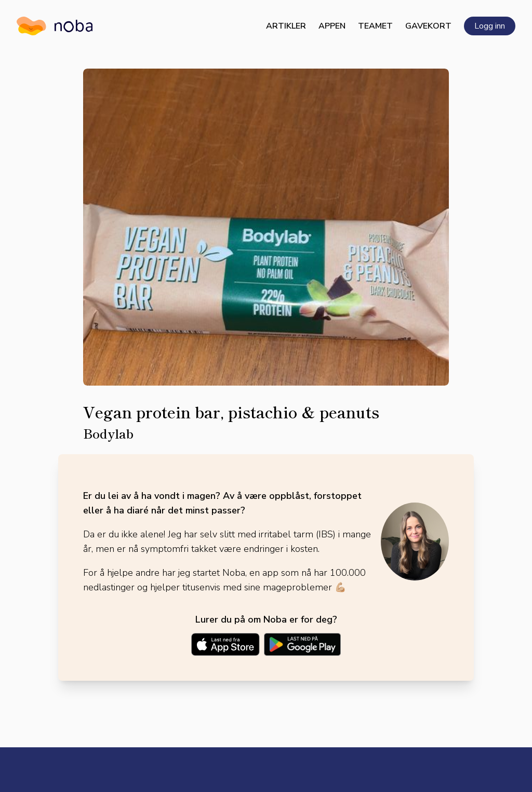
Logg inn (490, 26)
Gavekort (428, 26)
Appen (332, 26)
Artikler (286, 26)
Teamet (375, 26)
